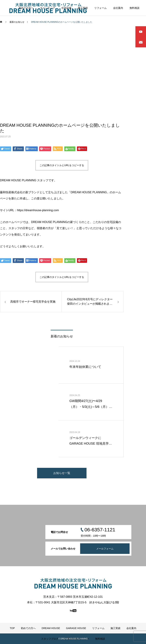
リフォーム (100, 8)
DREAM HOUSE (51, 628)
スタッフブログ (50, 639)
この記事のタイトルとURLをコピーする (62, 165)
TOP (12, 628)
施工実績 (83, 8)
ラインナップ (47, 8)
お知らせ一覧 (62, 473)
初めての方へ (26, 8)
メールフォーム (105, 549)
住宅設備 (66, 8)
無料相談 (135, 8)
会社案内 (118, 8)
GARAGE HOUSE (76, 628)
